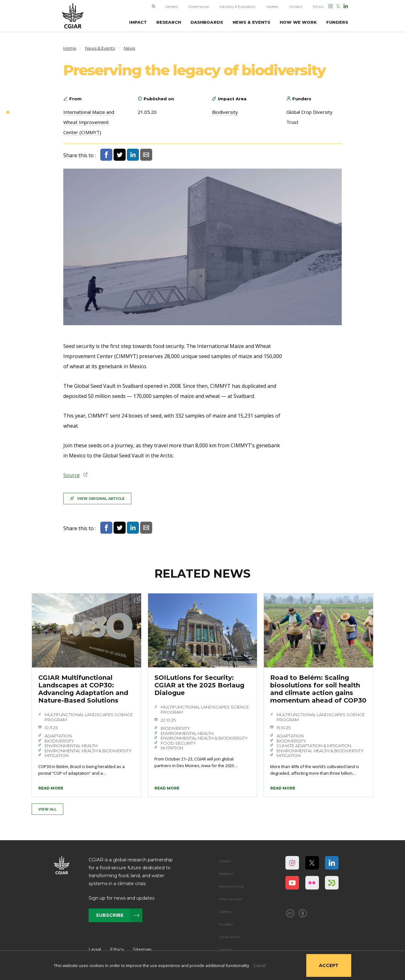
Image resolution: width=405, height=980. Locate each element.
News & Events (231, 886)
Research (227, 874)
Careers (272, 7)
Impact (225, 861)
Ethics (318, 7)
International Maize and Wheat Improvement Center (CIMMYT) (89, 122)
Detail (260, 965)
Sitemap (142, 950)
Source (72, 475)
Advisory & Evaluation (238, 7)
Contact (296, 7)
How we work (231, 899)
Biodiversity (225, 112)
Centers (171, 7)
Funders (226, 924)
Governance (199, 7)
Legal (95, 950)
